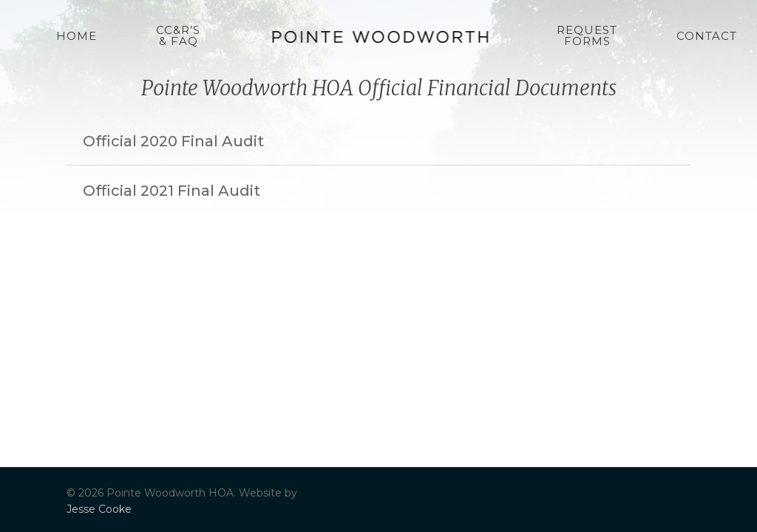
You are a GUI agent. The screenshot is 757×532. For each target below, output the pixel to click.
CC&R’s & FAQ (178, 35)
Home (77, 36)
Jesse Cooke (99, 509)
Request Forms (587, 35)
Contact (707, 36)
